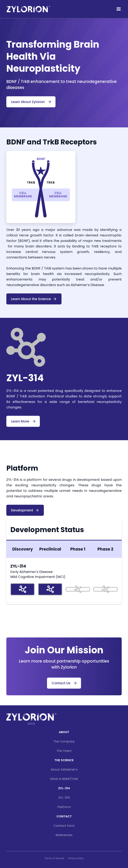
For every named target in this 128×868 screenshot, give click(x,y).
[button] (119, 9)
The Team (64, 751)
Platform (64, 807)
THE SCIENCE (64, 760)
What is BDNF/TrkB (64, 779)
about (64, 732)
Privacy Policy (76, 858)
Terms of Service (54, 858)
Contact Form (64, 826)
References (64, 835)
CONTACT (64, 816)
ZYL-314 (64, 788)
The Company (64, 741)
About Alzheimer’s (64, 769)
